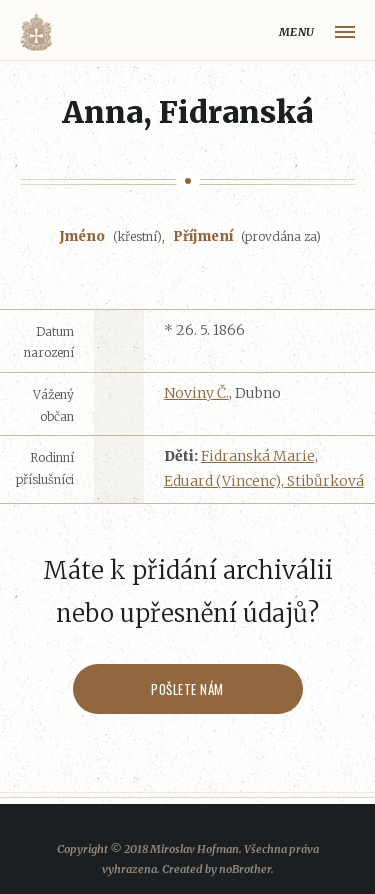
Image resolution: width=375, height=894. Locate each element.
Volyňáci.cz (36, 32)
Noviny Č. (196, 393)
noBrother (245, 869)
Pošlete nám (187, 689)
